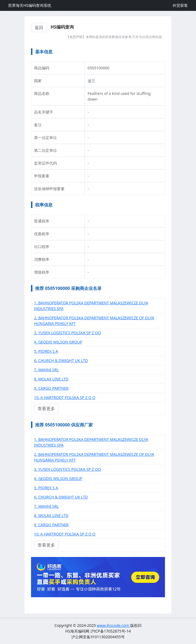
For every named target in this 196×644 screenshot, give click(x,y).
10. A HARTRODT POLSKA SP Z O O (65, 397)
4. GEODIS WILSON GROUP (58, 342)
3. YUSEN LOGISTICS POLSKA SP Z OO (68, 333)
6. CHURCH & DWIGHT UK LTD (61, 360)
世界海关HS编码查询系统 (30, 5)
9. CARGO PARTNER (51, 388)
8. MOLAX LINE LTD (51, 379)
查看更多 (46, 408)
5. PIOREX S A (46, 351)
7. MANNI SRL (46, 370)
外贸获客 (180, 5)
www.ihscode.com (114, 625)
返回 (39, 27)
